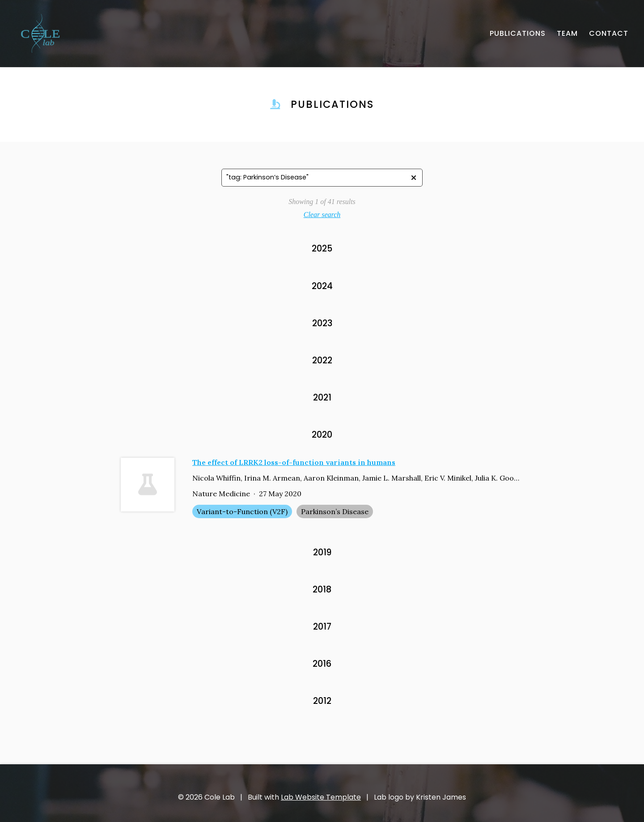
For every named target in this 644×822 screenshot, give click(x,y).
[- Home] (40, 34)
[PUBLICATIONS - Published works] (518, 34)
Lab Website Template (321, 797)
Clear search (322, 215)
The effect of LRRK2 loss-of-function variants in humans (294, 462)
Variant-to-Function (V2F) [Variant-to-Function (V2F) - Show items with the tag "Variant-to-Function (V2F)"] (242, 511)
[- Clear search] (414, 178)
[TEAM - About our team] (567, 34)
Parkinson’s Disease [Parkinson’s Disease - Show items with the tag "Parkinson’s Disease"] (335, 511)
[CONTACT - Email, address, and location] (609, 34)
